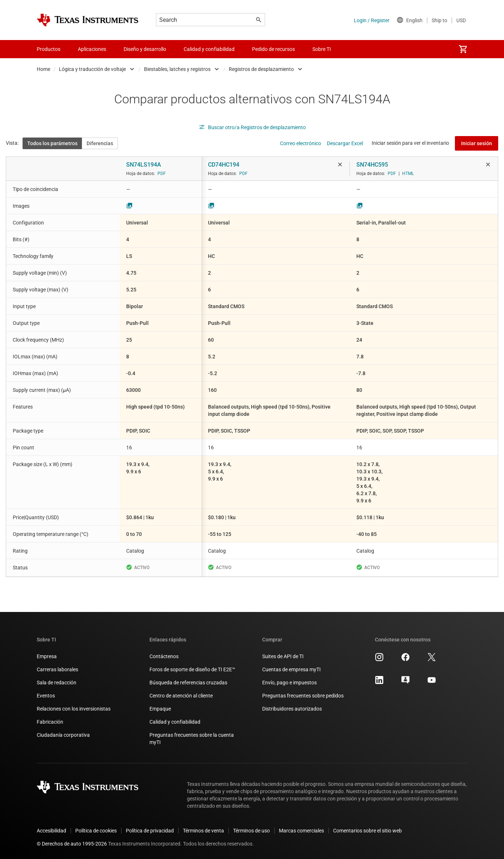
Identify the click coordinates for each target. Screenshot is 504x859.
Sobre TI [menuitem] (322, 49)
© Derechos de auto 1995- (72, 844)
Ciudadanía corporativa (63, 735)
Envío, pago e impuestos (289, 683)
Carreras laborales (57, 669)
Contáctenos (164, 656)
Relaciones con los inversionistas (74, 709)
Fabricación (50, 722)
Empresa (47, 656)
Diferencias (100, 143)
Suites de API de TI (283, 656)
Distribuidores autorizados (292, 709)
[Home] (88, 20)
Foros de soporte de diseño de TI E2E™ (192, 669)
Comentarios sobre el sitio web (367, 831)
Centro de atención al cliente (181, 696)
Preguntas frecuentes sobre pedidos (303, 696)
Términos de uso (251, 831)
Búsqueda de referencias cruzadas (188, 683)
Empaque (160, 709)
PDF (162, 174)
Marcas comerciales (301, 831)
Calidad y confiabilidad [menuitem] (209, 49)
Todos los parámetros (52, 143)
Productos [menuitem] (49, 49)
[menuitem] (463, 49)
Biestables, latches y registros (177, 69)
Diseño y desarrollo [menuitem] (145, 49)
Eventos (46, 696)
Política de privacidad (150, 831)
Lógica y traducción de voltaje (92, 69)
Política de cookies (96, 831)
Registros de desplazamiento (261, 69)
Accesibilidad (51, 831)
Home (43, 69)
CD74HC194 (224, 165)
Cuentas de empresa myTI (291, 669)
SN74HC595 (372, 165)
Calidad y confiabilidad (175, 722)
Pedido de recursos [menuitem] (273, 49)
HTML (408, 174)
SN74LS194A (144, 165)
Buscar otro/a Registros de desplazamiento (252, 127)
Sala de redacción (57, 683)
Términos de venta (203, 831)
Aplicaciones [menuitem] (92, 49)
